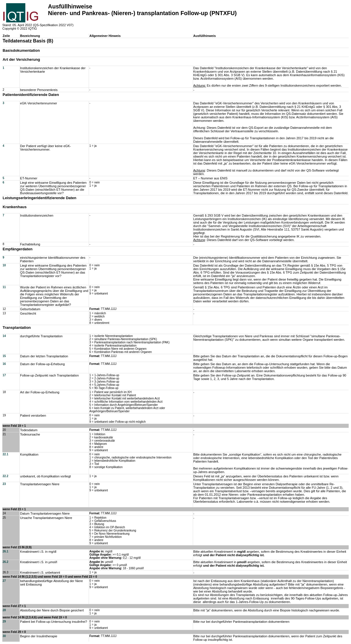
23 (4, 484)
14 (4, 336)
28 (4, 610)
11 (4, 287)
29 (4, 621)
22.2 (5, 476)
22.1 (5, 454)
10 (4, 265)
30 (4, 636)
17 (4, 375)
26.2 (5, 562)
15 (4, 356)
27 (4, 581)
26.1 (5, 551)
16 (4, 364)
